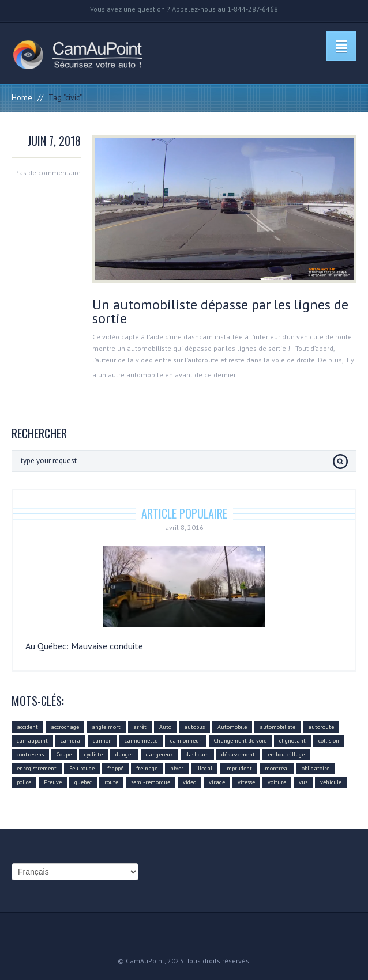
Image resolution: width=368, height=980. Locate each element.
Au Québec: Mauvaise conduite (84, 646)
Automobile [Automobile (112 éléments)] (232, 727)
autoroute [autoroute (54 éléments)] (321, 727)
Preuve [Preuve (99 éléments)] (53, 782)
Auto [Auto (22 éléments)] (165, 727)
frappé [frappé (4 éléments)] (115, 768)
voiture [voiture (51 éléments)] (277, 782)
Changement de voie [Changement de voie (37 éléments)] (240, 741)
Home (22, 97)
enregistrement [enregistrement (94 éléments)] (37, 768)
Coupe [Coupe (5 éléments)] (64, 754)
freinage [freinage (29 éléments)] (147, 768)
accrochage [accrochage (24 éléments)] (65, 727)
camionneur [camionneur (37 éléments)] (186, 741)
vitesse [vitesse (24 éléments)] (246, 782)
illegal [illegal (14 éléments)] (204, 768)
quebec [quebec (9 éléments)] (83, 782)
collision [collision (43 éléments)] (329, 741)
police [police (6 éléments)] (24, 782)
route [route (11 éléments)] (111, 782)
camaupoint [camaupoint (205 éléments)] (32, 741)
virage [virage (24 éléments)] (217, 782)
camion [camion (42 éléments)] (102, 741)
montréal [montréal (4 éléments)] (277, 768)
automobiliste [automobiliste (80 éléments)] (277, 727)
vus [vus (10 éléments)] (303, 782)
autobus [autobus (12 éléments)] (194, 727)
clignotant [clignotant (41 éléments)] (292, 741)
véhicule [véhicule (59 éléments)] (331, 782)
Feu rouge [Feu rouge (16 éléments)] (82, 768)
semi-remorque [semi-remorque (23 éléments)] (151, 782)
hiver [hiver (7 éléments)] (177, 768)
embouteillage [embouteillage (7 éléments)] (286, 754)
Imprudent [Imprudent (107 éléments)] (239, 768)
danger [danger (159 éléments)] (124, 754)
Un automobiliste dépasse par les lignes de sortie (220, 311)
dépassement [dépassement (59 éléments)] (238, 754)
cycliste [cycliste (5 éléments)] (93, 754)
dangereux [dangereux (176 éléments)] (159, 754)
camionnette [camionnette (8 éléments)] (141, 741)
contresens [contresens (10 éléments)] (30, 754)
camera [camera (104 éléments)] (70, 741)
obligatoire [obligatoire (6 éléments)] (316, 768)
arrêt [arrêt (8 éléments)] (140, 727)
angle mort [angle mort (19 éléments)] (106, 727)
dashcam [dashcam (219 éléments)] (197, 754)
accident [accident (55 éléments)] (27, 727)
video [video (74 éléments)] (189, 782)
